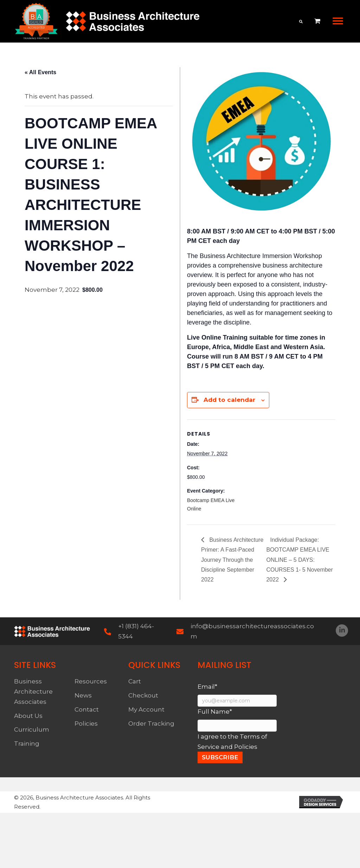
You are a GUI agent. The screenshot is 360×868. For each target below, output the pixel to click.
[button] (338, 21)
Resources (91, 681)
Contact (87, 709)
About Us (28, 716)
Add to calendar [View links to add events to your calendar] (229, 400)
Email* (207, 687)
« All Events (40, 72)
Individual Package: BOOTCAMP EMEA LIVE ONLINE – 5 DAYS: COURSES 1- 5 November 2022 (299, 560)
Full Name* (215, 712)
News (83, 695)
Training (27, 744)
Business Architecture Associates (33, 692)
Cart (135, 681)
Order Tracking (151, 724)
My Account (146, 709)
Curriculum (32, 729)
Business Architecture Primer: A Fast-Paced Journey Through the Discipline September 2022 (232, 560)
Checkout (143, 695)
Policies (86, 724)
